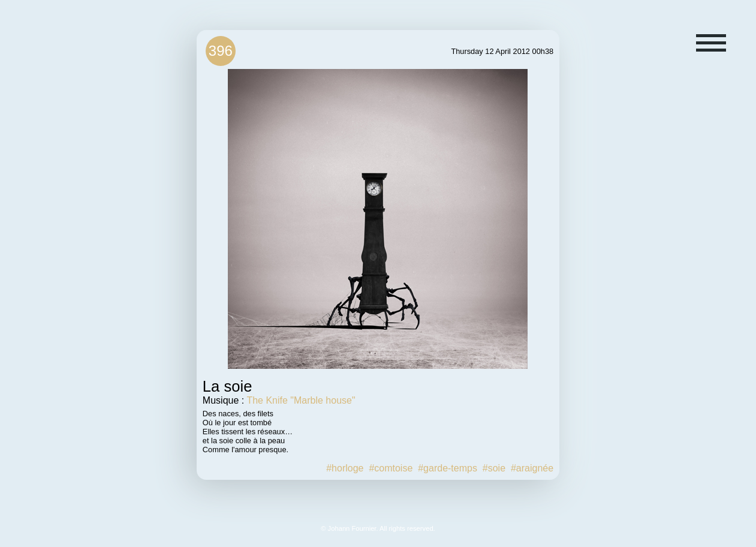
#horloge (345, 468)
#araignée (532, 468)
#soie (494, 468)
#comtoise (391, 468)
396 (221, 51)
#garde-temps (448, 468)
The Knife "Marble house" (301, 400)
